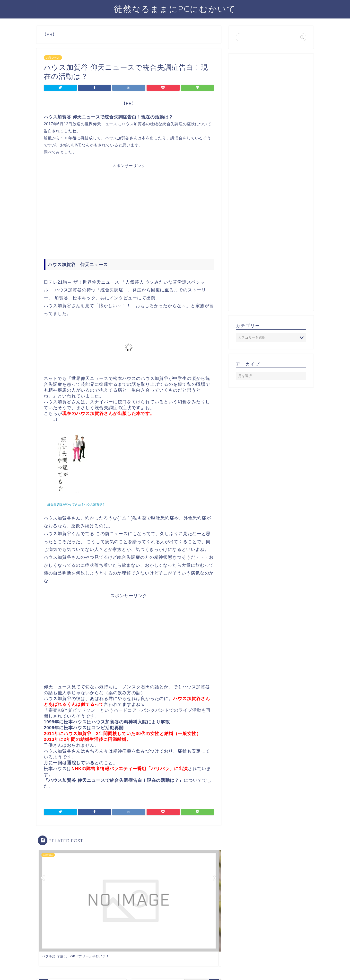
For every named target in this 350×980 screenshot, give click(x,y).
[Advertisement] (129, 211)
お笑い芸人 (53, 58)
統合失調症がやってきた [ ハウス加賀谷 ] (76, 504)
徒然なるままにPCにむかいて (175, 9)
